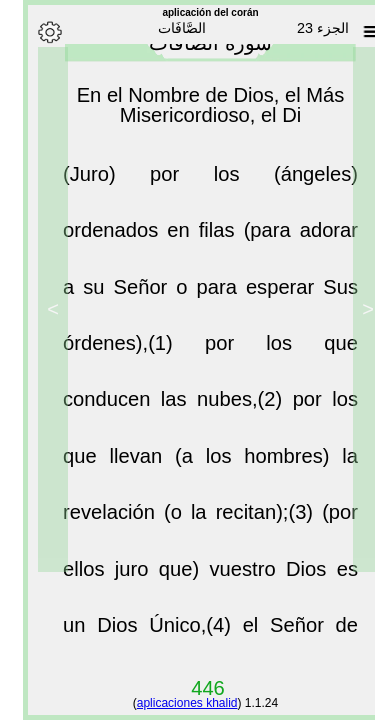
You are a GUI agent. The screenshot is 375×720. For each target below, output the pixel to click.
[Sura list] (348, 32)
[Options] (27, 32)
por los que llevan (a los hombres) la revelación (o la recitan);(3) (187, 464)
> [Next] (30, 309)
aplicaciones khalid (164, 703)
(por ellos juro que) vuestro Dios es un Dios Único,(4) (187, 577)
